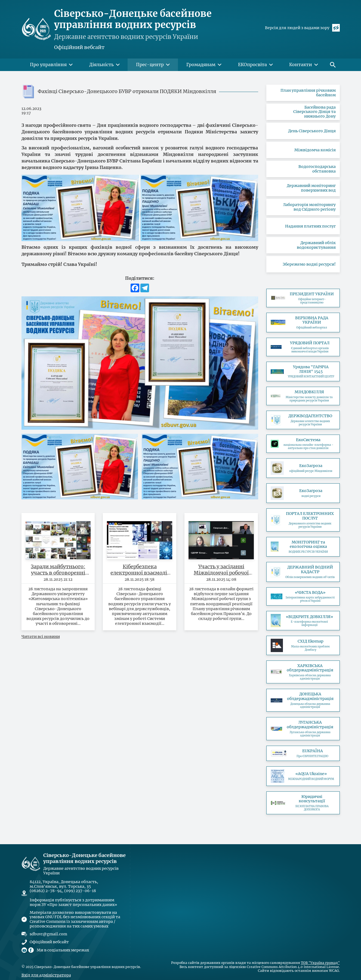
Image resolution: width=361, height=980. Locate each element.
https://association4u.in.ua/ (303, 753)
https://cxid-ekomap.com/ (303, 645)
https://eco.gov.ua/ (303, 444)
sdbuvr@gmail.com (48, 934)
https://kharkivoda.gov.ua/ (303, 672)
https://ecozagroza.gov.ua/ (303, 468)
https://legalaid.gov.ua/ (303, 803)
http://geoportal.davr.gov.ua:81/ (303, 572)
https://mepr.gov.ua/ (303, 396)
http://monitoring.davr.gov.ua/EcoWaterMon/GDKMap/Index (303, 547)
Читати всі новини (41, 637)
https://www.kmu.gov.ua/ (303, 347)
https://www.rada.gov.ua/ (303, 323)
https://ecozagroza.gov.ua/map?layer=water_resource (303, 493)
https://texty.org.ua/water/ (303, 597)
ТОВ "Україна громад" (320, 963)
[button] (333, 65)
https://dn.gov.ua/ (303, 700)
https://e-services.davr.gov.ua (303, 520)
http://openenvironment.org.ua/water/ (303, 620)
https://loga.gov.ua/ (303, 729)
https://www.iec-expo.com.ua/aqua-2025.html (303, 776)
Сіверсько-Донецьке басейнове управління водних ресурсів (133, 19)
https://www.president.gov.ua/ (303, 298)
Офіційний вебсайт (79, 47)
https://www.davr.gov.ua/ (303, 420)
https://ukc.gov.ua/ (303, 372)
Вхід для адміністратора (46, 975)
